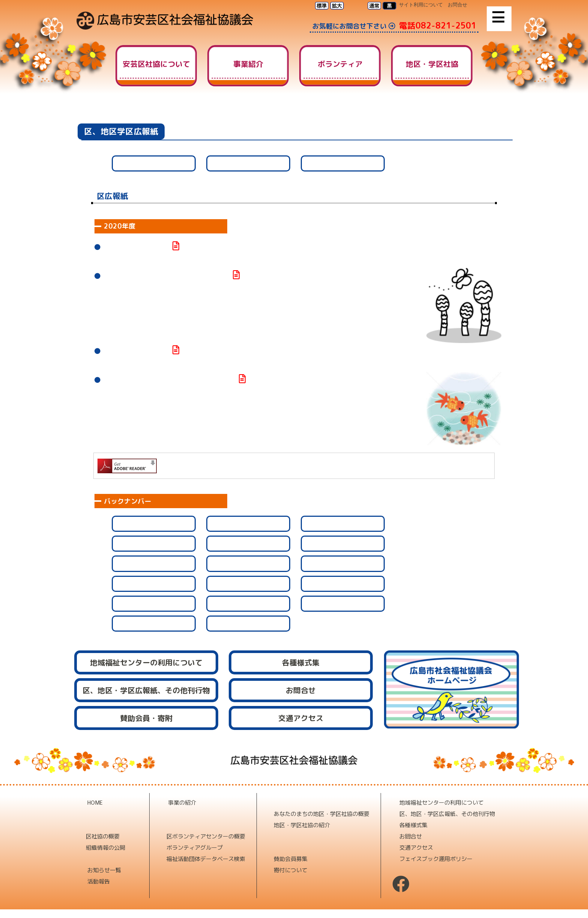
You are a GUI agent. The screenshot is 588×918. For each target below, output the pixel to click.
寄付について (291, 870)
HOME (412, 112)
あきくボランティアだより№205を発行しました (167, 276)
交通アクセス (416, 847)
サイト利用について (421, 5)
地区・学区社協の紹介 (302, 825)
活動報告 (99, 881)
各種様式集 (413, 825)
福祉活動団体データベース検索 (206, 859)
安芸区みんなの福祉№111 (136, 351)
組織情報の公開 (106, 847)
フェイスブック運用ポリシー (436, 859)
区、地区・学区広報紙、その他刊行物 (447, 813)
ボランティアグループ (195, 847)
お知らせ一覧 (104, 870)
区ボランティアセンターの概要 (206, 836)
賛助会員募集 (291, 859)
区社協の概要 (103, 836)
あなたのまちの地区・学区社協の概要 (322, 813)
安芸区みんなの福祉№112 (137, 247)
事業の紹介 (182, 802)
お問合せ (457, 5)
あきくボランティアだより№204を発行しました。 (170, 380)
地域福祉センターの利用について (442, 802)
